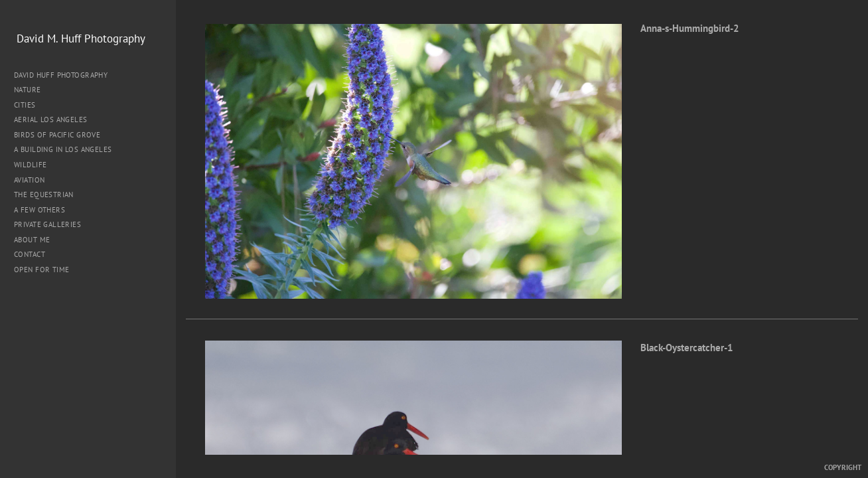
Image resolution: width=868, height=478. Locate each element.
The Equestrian (44, 195)
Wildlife (30, 165)
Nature (32, 90)
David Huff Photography (61, 75)
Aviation (29, 180)
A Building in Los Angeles (63, 149)
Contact (30, 254)
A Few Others (39, 210)
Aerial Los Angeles (51, 119)
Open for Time (41, 270)
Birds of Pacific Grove (57, 135)
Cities (30, 105)
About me (32, 240)
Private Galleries (47, 224)
